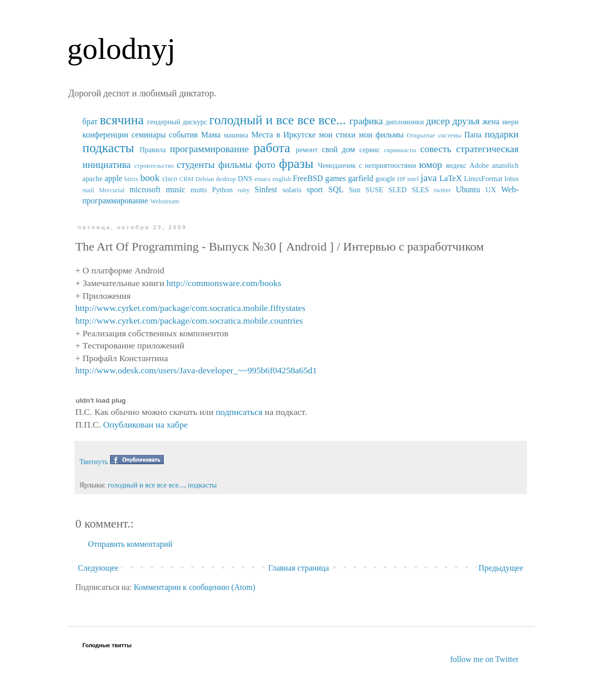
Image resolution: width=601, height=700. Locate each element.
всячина (122, 120)
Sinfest (266, 189)
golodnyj (121, 49)
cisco (170, 179)
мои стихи (337, 135)
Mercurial (112, 190)
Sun (355, 190)
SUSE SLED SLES (397, 190)
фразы (296, 164)
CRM (186, 179)
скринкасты (400, 150)
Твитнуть (94, 462)
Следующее (98, 568)
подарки (502, 134)
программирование (209, 149)
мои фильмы (381, 135)
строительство (154, 166)
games (335, 178)
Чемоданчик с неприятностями (367, 165)
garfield (361, 178)
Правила (153, 150)
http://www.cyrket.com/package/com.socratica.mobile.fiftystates (191, 308)
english (282, 179)
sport (315, 189)
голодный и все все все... (278, 120)
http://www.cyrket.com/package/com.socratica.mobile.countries (189, 321)
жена (491, 121)
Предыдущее (501, 568)
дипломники (405, 122)
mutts (199, 190)
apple (113, 178)
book (150, 178)
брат (90, 121)
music (175, 189)
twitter (443, 190)
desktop (226, 179)
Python (222, 190)
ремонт (307, 150)
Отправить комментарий (131, 544)
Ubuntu (468, 189)
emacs (262, 179)
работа (272, 148)
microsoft (145, 189)
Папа (473, 135)
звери (510, 122)
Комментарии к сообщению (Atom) (195, 587)
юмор (430, 165)
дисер (438, 121)
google (385, 179)
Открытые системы (434, 135)
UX (491, 190)
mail (89, 190)
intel (413, 179)
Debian (205, 179)
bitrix (131, 179)
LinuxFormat (483, 179)
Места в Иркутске (283, 135)
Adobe (479, 165)
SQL (336, 189)
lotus (512, 179)
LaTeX (450, 178)
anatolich (505, 165)
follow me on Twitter (484, 659)
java (429, 178)
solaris (292, 190)
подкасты (109, 148)
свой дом (339, 149)
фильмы (235, 165)
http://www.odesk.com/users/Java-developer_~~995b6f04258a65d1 (196, 370)
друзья (466, 121)
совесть (436, 149)
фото (265, 165)
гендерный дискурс (177, 122)
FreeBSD (308, 178)
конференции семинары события (140, 135)
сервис (369, 150)
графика (366, 121)
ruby (244, 190)
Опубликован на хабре (145, 425)
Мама (210, 135)
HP (401, 179)
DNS (245, 179)
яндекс (456, 165)
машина (236, 135)
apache (93, 179)
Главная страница (299, 568)
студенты (196, 165)
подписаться (239, 412)
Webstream (165, 201)
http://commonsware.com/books (224, 283)
